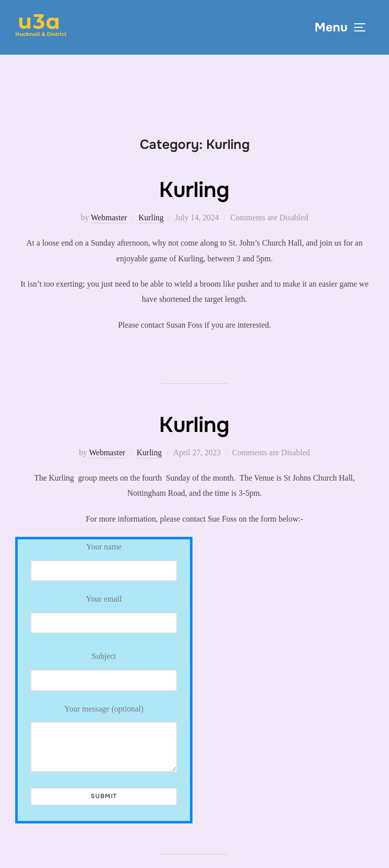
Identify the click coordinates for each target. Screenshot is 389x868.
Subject (104, 671)
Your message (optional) (104, 738)
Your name (104, 562)
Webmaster (109, 218)
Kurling (194, 190)
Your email (104, 610)
